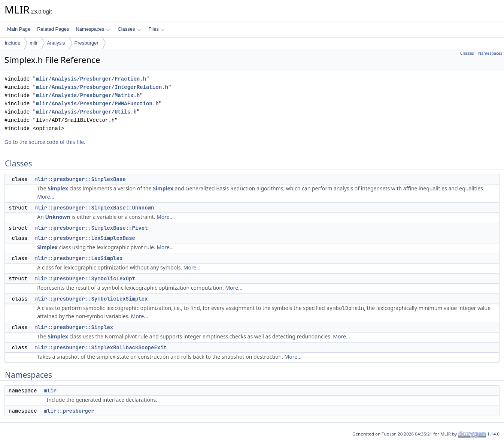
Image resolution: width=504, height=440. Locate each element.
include (13, 43)
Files (157, 29)
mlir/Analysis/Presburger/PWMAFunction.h (97, 104)
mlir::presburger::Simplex (74, 327)
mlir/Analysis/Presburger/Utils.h (86, 112)
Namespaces (93, 29)
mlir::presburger (69, 411)
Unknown (57, 217)
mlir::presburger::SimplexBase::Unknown (94, 208)
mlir (34, 43)
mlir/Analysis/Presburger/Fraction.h (91, 79)
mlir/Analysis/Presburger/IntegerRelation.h (102, 87)
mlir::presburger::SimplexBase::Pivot (91, 228)
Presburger (86, 43)
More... (46, 197)
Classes (129, 29)
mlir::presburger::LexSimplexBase (85, 238)
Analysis (56, 43)
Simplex (58, 188)
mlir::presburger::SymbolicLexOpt (85, 278)
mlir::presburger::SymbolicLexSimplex (91, 299)
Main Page (19, 29)
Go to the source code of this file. (45, 142)
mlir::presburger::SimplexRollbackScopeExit (101, 347)
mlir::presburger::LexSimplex (78, 258)
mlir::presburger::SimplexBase (80, 179)
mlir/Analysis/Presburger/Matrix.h (88, 95)
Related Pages (53, 29)
